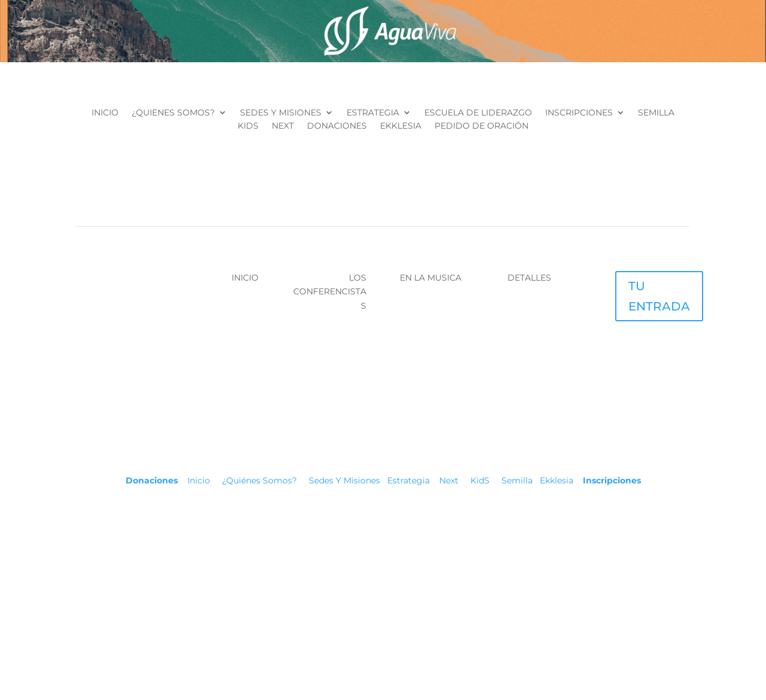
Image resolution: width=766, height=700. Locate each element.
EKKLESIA (401, 126)
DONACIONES (337, 126)
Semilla (517, 480)
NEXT (283, 126)
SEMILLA (656, 113)
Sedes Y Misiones (347, 480)
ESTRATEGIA (373, 113)
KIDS (248, 126)
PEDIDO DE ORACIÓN (481, 126)
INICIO (105, 113)
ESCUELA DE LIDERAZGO (478, 113)
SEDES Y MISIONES (281, 113)
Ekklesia (557, 480)
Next (448, 480)
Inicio (205, 480)
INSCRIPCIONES (579, 113)
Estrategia (408, 480)
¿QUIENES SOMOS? (173, 113)
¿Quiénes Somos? (265, 480)
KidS (478, 480)
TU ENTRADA (659, 296)
